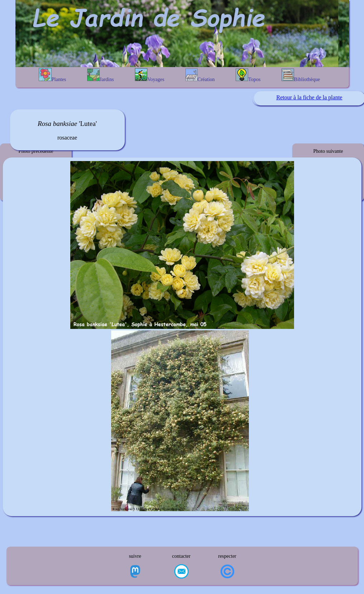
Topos (248, 75)
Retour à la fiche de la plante (309, 97)
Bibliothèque (301, 75)
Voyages (150, 75)
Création (200, 75)
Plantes (52, 75)
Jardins (101, 75)
